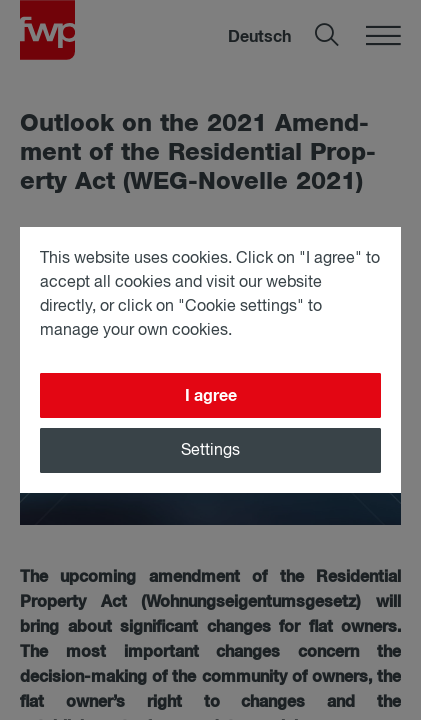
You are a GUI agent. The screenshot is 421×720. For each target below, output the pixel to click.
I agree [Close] (211, 396)
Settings (210, 451)
